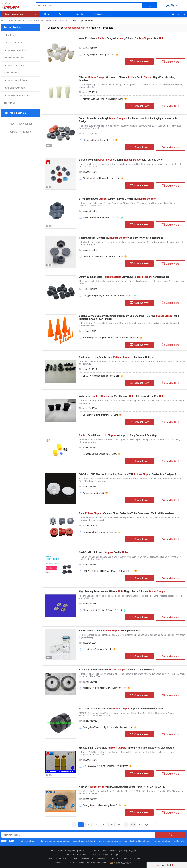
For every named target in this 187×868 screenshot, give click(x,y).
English (177, 14)
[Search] (153, 824)
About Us (83, 851)
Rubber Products (36, 21)
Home (47, 14)
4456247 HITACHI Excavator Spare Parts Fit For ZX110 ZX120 (122, 787)
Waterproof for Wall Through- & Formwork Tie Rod (122, 396)
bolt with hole (10, 35)
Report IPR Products (20, 132)
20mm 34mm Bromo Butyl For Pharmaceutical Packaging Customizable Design (128, 120)
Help (104, 851)
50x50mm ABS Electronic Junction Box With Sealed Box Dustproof (127, 474)
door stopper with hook (86, 841)
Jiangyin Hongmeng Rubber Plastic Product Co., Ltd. (108, 296)
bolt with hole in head (14, 58)
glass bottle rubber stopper (139, 841)
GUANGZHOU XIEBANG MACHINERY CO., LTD (105, 688)
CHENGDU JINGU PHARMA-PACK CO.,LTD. (103, 256)
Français (71, 855)
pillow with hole (11, 73)
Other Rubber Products (57, 21)
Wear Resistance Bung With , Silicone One (122, 38)
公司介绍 (123, 851)
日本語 (105, 855)
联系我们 (133, 851)
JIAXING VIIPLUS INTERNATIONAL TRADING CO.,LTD (108, 571)
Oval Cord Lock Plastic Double (104, 552)
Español (96, 855)
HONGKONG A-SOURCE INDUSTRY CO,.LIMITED (106, 766)
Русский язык (84, 855)
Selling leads (100, 14)
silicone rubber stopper (111, 841)
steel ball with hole (13, 43)
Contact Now (139, 62)
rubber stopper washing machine (55, 841)
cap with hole (10, 103)
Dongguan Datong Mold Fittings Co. (100, 532)
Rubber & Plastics (18, 21)
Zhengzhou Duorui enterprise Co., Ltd (101, 415)
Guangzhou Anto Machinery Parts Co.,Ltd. (103, 805)
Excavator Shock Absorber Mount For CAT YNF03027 (117, 670)
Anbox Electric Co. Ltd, (94, 493)
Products (63, 14)
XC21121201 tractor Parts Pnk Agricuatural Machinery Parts (121, 709)
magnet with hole (164, 841)
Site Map (112, 851)
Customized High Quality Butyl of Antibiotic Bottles (116, 357)
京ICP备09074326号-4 (122, 863)
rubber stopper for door (15, 50)
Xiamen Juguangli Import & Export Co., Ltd (103, 99)
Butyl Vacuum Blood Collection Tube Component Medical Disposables (126, 513)
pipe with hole (29, 841)
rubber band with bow (14, 65)
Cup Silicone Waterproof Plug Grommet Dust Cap (118, 435)
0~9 (138, 858)
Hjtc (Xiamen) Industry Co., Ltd (97, 649)
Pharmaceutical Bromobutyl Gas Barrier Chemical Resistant (121, 238)
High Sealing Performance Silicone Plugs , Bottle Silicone (122, 591)
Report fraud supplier (20, 124)
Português (115, 855)
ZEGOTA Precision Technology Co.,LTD (101, 376)
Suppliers (81, 14)
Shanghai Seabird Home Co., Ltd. (99, 140)
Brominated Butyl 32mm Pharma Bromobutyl (117, 199)
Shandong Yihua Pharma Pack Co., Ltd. (101, 178)
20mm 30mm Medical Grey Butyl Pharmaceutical (124, 277)
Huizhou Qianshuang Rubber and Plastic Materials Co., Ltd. (111, 338)
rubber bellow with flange (16, 80)
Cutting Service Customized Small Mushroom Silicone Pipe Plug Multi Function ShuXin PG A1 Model (129, 317)
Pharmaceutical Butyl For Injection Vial (109, 631)
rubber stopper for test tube (17, 95)
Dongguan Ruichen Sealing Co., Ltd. (100, 454)
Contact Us (94, 851)
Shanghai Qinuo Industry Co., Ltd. (99, 54)
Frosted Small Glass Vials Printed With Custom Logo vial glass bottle (126, 748)
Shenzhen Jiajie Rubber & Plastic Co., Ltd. (103, 610)
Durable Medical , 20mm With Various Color (121, 160)
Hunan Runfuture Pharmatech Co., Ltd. (101, 217)
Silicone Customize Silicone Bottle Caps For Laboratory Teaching (127, 79)
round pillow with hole (14, 88)
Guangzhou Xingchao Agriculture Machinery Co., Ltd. (108, 727)
